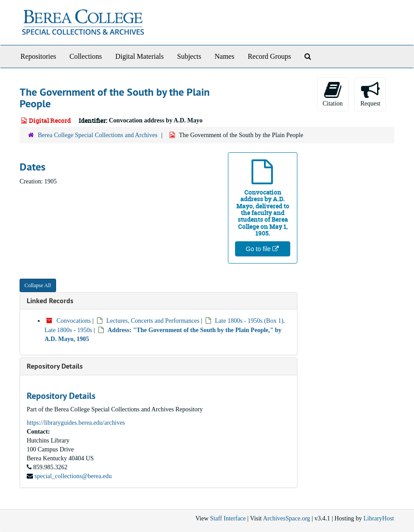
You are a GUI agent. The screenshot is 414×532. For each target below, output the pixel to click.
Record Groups (269, 56)
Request (370, 94)
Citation (333, 94)
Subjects (189, 56)
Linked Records (50, 301)
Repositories (38, 56)
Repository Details (55, 366)
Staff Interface (228, 518)
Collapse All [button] (38, 285)
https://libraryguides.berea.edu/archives (76, 423)
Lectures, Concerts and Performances (153, 321)
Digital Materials (140, 56)
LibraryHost (379, 518)
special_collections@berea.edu (73, 476)
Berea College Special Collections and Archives (98, 135)
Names (224, 56)
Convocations (74, 321)
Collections (86, 56)
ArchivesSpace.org (287, 518)
